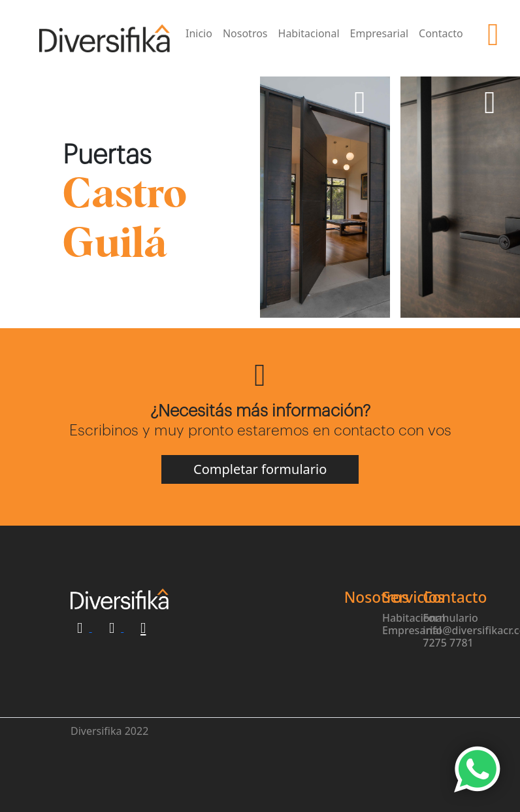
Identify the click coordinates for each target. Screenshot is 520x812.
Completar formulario (260, 469)
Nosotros (245, 33)
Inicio (199, 33)
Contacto (441, 33)
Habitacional (309, 33)
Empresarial (380, 33)
